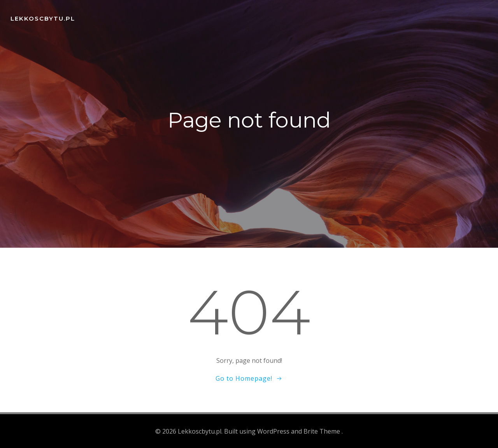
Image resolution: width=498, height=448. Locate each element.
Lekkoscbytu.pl (42, 17)
